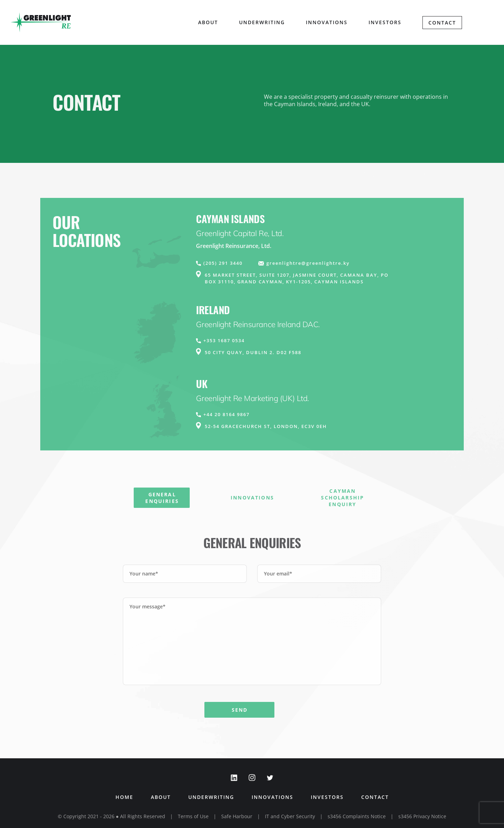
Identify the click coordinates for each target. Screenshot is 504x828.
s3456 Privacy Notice (422, 816)
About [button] (208, 22)
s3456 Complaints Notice (357, 816)
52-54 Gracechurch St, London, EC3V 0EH (266, 426)
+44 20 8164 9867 (226, 414)
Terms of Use (193, 816)
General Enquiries (162, 498)
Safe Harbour (237, 816)
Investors (385, 22)
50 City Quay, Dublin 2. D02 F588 (253, 352)
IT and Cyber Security (290, 816)
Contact (442, 23)
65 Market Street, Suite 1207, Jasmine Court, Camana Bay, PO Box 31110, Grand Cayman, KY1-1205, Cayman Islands (297, 278)
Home (124, 797)
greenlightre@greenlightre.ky (308, 263)
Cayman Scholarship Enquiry (342, 498)
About (161, 797)
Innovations (327, 22)
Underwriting (262, 22)
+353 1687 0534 (224, 340)
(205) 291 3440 (223, 263)
